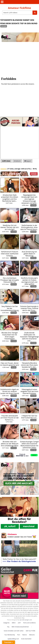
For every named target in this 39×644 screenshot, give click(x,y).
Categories (6, 623)
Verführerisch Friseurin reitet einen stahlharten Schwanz (10, 254)
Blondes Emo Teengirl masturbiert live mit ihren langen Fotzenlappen (10, 336)
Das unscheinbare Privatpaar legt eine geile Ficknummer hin (10, 280)
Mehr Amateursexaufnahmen (20, 627)
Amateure (17, 161)
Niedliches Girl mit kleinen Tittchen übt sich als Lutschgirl (10, 227)
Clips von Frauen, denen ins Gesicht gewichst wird (10, 364)
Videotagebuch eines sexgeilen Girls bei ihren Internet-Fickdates (29, 391)
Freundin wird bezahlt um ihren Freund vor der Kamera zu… (10, 418)
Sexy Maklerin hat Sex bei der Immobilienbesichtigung (10, 308)
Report (28, 161)
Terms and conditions (29, 623)
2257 (19, 623)
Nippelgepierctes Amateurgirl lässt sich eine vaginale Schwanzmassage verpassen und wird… (29, 199)
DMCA (14, 623)
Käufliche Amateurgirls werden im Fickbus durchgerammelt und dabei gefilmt (29, 281)
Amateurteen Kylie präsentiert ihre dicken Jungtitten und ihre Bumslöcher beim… (10, 198)
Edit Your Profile (31, 631)
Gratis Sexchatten (26, 639)
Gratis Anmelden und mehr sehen (14, 631)
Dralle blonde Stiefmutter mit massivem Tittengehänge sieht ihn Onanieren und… (29, 337)
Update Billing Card (13, 639)
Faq (8, 627)
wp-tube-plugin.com (26, 620)
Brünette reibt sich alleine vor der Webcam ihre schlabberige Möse (10, 444)
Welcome (32, 635)
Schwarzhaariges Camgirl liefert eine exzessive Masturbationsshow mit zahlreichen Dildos (29, 445)
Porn (19, 635)
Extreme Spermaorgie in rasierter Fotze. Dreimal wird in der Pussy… (29, 308)
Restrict (25, 635)
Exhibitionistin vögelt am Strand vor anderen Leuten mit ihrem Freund (10, 391)
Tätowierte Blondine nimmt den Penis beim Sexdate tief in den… (29, 365)
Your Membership (10, 635)
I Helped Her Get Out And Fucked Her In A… (29, 417)
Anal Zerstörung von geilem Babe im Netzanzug (29, 254)
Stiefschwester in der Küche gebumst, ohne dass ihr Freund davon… (29, 227)
